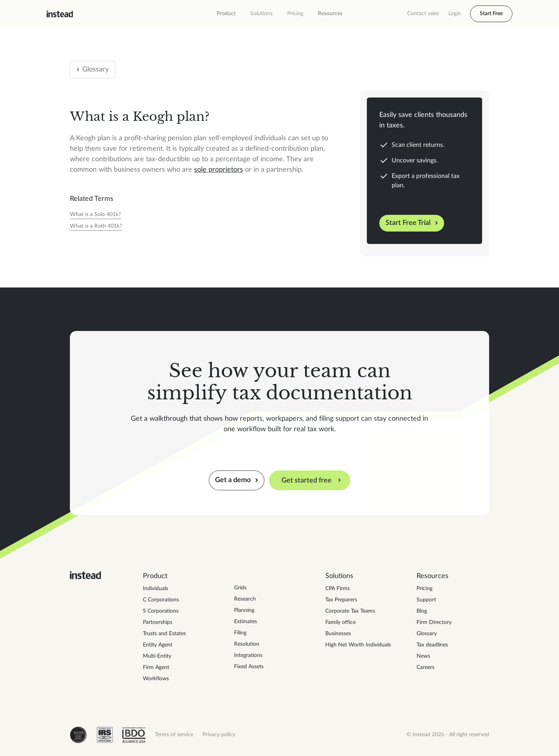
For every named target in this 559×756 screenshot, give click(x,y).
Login (455, 14)
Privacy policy (219, 735)
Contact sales (423, 14)
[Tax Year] (95, 215)
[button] (226, 14)
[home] (60, 14)
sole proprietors (219, 170)
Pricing (295, 14)
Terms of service (174, 735)
